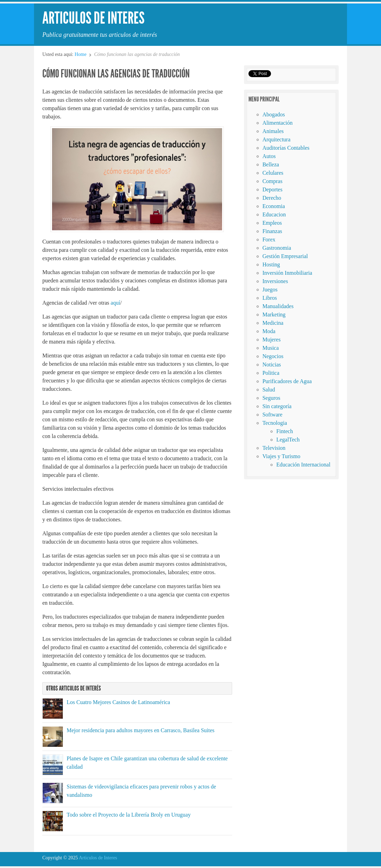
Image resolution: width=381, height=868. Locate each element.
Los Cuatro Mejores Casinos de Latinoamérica (118, 702)
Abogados (274, 114)
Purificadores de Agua (287, 381)
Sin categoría (277, 406)
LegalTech (288, 440)
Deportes (272, 189)
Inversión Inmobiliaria (287, 273)
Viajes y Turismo (281, 456)
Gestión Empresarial (285, 256)
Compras (272, 181)
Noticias (272, 365)
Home (81, 54)
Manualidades (278, 306)
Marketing (274, 315)
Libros (270, 298)
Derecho (272, 198)
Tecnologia (275, 423)
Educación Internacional (303, 465)
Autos (269, 156)
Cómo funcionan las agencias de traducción (116, 74)
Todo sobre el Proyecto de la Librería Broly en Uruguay (129, 815)
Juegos (270, 290)
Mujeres (271, 340)
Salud (269, 390)
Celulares (273, 173)
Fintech (285, 431)
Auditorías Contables (286, 148)
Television (274, 448)
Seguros (271, 398)
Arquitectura (276, 139)
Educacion (274, 214)
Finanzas (272, 231)
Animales (273, 131)
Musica (270, 348)
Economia (274, 206)
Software (272, 415)
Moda (269, 331)
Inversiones (275, 281)
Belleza (271, 164)
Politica (271, 373)
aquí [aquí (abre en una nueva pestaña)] (115, 303)
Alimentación (277, 123)
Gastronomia (277, 248)
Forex (269, 239)
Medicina (273, 323)
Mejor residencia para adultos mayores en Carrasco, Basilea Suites (141, 730)
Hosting (271, 264)
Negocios (273, 356)
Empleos (272, 223)
